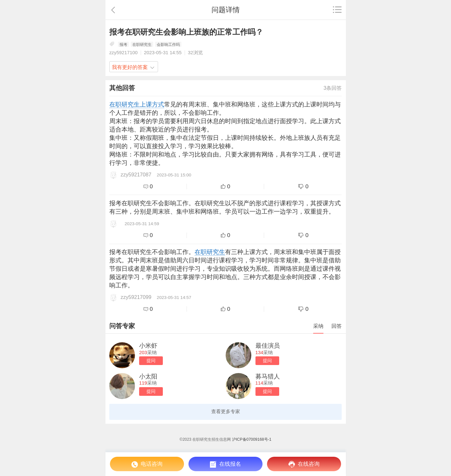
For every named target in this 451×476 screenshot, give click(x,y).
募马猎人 (268, 376)
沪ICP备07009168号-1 (252, 439)
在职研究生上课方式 (137, 104)
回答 (337, 326)
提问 (151, 361)
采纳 (318, 326)
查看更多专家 (226, 412)
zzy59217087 (136, 174)
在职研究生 (210, 252)
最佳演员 (268, 346)
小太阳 (148, 376)
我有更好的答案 (130, 67)
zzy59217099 (136, 297)
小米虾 (148, 346)
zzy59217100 (124, 53)
